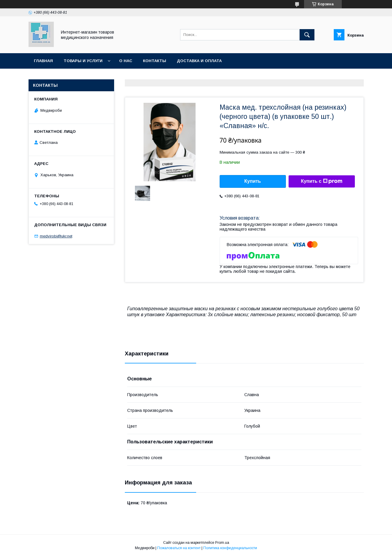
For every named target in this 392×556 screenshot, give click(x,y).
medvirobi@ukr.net (56, 236)
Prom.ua (222, 543)
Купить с (321, 181)
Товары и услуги (83, 61)
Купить (253, 181)
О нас (126, 61)
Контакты (155, 61)
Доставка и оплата (199, 61)
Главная (43, 61)
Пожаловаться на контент (179, 548)
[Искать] (307, 35)
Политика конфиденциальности (230, 548)
